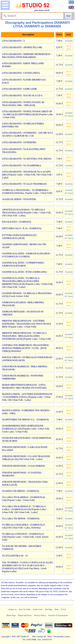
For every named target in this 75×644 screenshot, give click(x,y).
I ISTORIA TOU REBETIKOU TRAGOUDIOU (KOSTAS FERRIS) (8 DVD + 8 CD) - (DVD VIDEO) (25, 348)
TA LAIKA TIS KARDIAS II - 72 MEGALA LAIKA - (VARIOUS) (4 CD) (24, 508)
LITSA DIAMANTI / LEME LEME (19, 89)
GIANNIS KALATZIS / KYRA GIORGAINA (24, 272)
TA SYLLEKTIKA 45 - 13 (15, 556)
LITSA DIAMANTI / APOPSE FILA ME (22, 47)
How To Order (25, 609)
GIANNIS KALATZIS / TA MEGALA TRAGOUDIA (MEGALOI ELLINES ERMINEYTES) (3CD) (21, 281)
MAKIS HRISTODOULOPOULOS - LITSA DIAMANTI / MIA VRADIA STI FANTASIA (24, 386)
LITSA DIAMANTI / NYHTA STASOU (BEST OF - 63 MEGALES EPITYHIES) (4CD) (27, 113)
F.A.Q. (63, 609)
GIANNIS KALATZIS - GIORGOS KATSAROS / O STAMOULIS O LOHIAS (26, 255)
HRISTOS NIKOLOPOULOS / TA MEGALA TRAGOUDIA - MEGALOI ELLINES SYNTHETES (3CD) (24, 336)
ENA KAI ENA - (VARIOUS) (16, 222)
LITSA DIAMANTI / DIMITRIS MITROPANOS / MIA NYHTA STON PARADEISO (27, 56)
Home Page (11, 615)
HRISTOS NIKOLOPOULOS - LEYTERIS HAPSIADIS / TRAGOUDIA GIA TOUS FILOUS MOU (26, 324)
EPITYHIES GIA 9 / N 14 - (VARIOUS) (22, 228)
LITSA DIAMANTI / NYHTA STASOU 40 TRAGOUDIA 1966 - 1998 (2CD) (23, 104)
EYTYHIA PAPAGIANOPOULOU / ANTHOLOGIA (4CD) (20, 237)
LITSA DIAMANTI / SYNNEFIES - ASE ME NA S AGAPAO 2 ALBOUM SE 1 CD (27, 134)
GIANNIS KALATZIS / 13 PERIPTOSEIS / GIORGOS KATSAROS (23, 264)
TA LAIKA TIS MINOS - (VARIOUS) (21, 518)
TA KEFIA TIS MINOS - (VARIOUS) (20, 491)
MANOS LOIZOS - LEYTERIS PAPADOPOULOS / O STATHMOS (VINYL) (27, 395)
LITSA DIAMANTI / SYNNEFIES (19, 142)
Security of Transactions (58, 615)
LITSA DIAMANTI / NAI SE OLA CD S (22, 95)
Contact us (12, 609)
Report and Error (25, 615)
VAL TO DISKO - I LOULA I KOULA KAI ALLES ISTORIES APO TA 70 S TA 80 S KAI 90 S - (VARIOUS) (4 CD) (27, 565)
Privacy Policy (40, 615)
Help (56, 609)
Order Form (38, 609)
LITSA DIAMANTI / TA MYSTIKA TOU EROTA (27, 159)
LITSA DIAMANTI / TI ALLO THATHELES (24, 184)
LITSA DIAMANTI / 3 (13, 41)
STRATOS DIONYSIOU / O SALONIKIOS (23, 466)
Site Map (48, 609)
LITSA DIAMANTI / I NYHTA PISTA (21, 73)
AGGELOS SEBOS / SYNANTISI (19, 199)
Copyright (5, 637)
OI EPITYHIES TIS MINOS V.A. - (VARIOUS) (25, 419)
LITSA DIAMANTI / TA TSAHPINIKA (21, 165)
